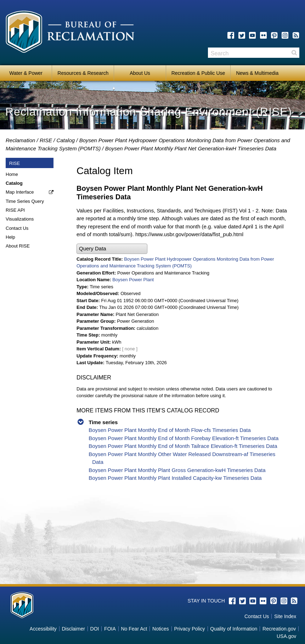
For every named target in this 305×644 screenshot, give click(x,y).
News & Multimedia (257, 73)
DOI (95, 629)
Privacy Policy (189, 629)
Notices (161, 629)
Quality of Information (234, 629)
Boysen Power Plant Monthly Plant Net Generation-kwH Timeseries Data (191, 148)
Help (10, 237)
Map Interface (20, 192)
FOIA (110, 629)
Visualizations (20, 219)
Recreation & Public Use (198, 73)
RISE (46, 140)
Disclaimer (74, 629)
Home (12, 174)
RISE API (15, 210)
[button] (112, 249)
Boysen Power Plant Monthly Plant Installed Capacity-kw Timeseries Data (175, 478)
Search (294, 53)
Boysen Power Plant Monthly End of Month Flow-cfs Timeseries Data (170, 430)
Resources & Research (83, 73)
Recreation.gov (279, 629)
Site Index (285, 616)
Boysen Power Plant (133, 280)
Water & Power (26, 73)
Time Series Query (25, 201)
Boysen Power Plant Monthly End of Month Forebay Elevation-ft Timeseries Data (183, 438)
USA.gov (286, 636)
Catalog (66, 140)
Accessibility (43, 629)
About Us (140, 73)
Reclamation (20, 140)
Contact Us (17, 228)
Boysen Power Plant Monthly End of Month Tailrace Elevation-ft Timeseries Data (183, 446)
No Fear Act (134, 629)
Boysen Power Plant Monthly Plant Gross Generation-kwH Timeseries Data (177, 470)
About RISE (18, 246)
